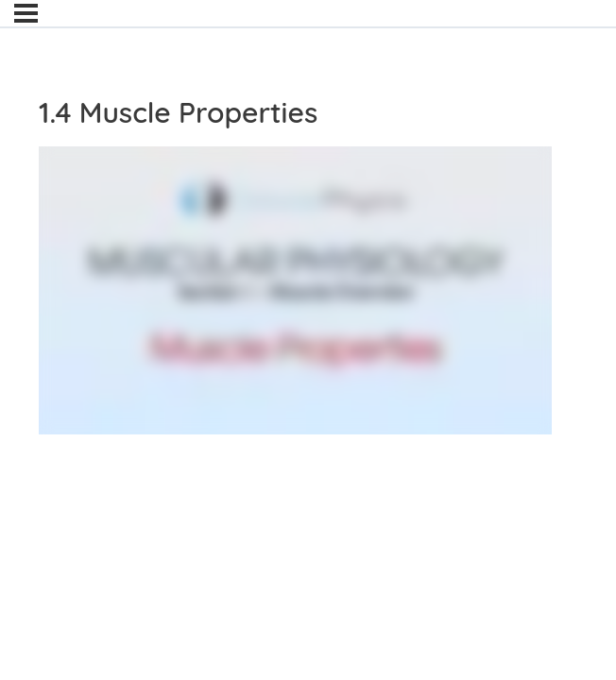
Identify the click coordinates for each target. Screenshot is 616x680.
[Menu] (26, 13)
